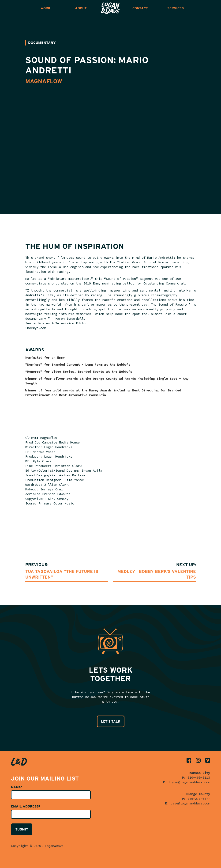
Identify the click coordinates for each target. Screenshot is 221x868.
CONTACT (140, 8)
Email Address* (26, 806)
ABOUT (81, 8)
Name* (17, 787)
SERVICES (176, 8)
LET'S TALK (111, 721)
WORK (45, 8)
